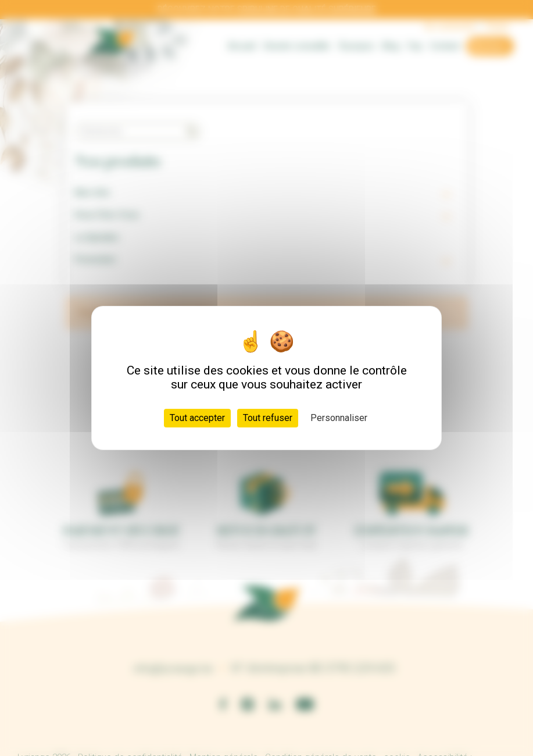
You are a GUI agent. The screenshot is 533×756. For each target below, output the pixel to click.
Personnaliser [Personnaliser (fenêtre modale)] (339, 418)
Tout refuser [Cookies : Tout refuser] (268, 418)
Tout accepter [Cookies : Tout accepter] (197, 418)
